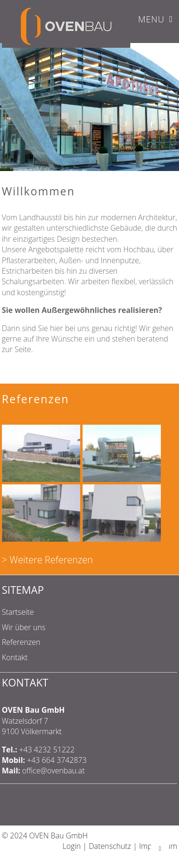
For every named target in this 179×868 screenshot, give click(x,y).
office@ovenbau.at (53, 771)
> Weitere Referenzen (47, 560)
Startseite (18, 612)
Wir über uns (24, 627)
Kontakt (15, 657)
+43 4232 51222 (47, 750)
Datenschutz (110, 846)
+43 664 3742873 (57, 760)
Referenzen (21, 642)
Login (72, 846)
